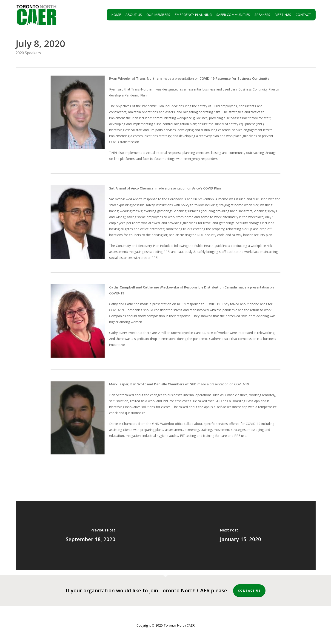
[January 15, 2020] (241, 536)
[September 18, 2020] (91, 536)
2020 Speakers (28, 53)
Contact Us (249, 591)
